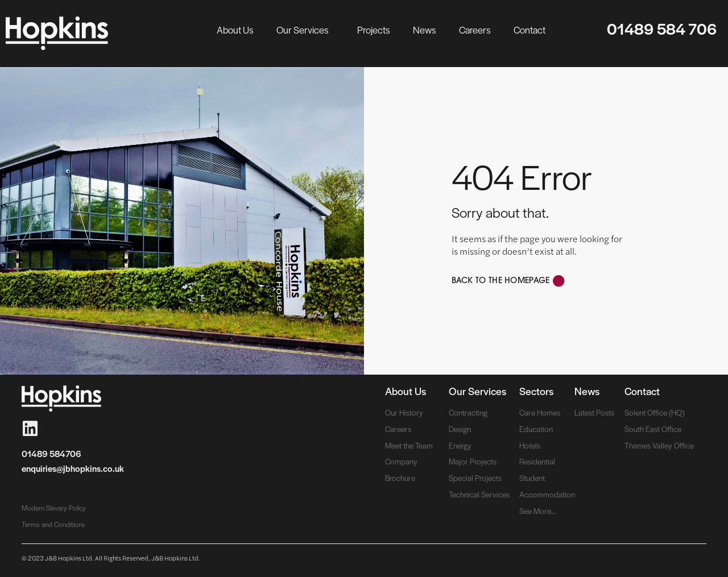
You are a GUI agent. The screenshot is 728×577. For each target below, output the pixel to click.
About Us (235, 30)
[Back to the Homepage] (559, 281)
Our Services (305, 30)
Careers (475, 30)
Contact (530, 30)
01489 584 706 (662, 28)
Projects (374, 30)
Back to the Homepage (501, 281)
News (425, 30)
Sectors (536, 391)
